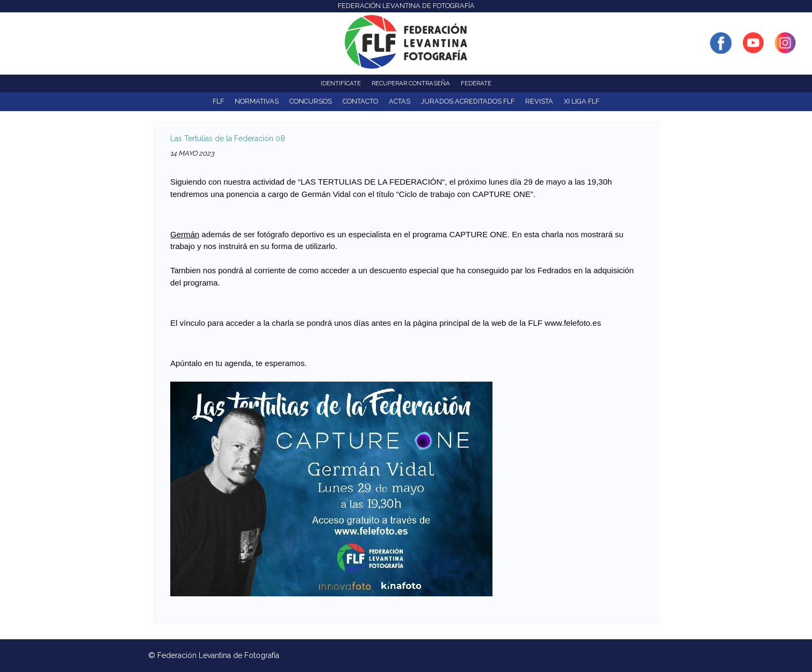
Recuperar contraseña (411, 83)
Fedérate (476, 83)
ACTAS (400, 101)
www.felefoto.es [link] (573, 323)
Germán (185, 234)
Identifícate (341, 83)
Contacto (360, 101)
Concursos (311, 101)
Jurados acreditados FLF (468, 101)
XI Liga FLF (582, 101)
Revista (539, 101)
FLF (218, 101)
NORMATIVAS (257, 101)
